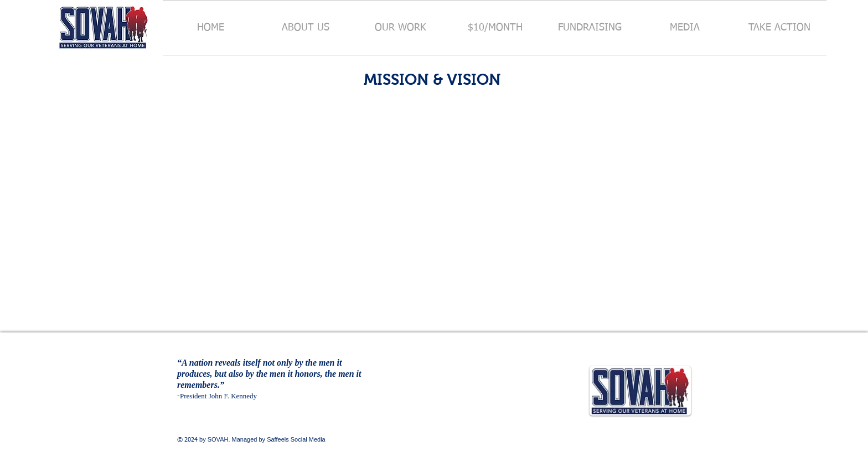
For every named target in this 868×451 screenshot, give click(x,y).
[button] (306, 28)
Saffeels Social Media (296, 439)
